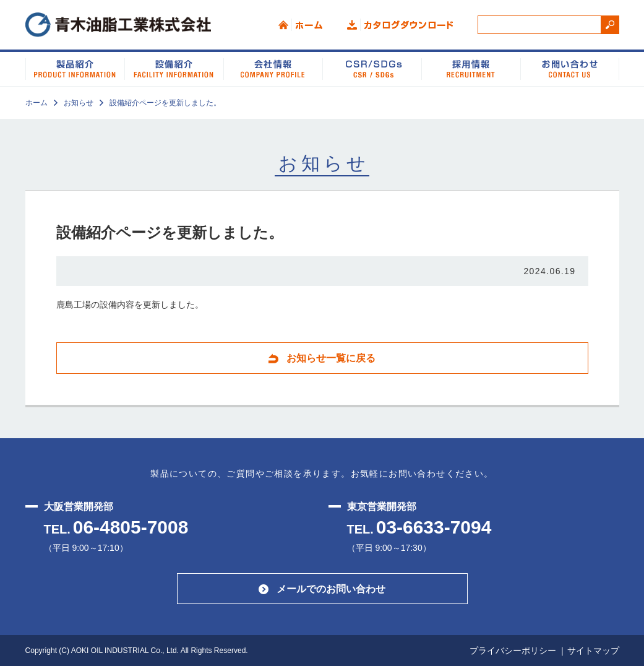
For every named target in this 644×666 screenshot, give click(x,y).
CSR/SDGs (372, 68)
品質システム (471, 68)
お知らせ (79, 103)
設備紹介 (174, 68)
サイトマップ (593, 651)
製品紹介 (75, 68)
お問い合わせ (570, 68)
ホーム (300, 25)
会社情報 (273, 68)
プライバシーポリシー (513, 651)
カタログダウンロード (400, 25)
